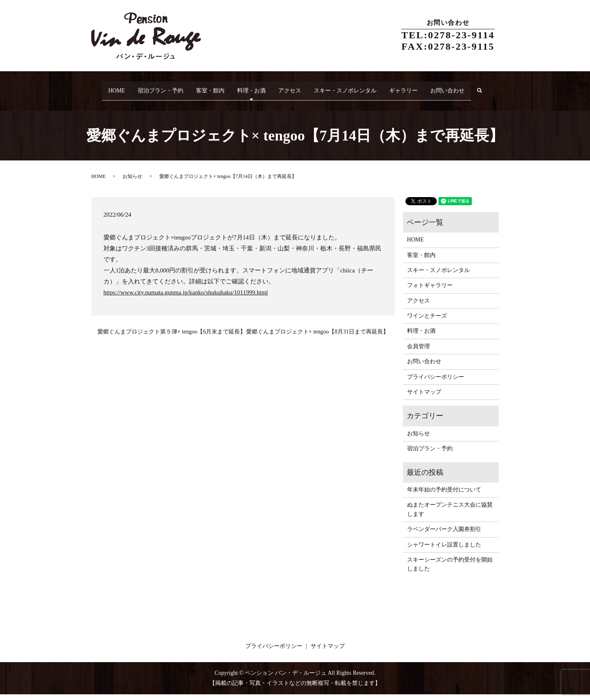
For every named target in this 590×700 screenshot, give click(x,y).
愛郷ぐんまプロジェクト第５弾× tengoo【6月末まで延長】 (172, 338)
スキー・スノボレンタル (359, 87)
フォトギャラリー (430, 291)
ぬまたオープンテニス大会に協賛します (450, 515)
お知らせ (132, 182)
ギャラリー (422, 87)
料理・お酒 (256, 87)
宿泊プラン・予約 (156, 87)
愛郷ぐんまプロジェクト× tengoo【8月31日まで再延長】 (318, 338)
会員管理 (418, 352)
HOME (108, 87)
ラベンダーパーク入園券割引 (444, 535)
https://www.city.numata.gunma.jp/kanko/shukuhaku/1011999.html (186, 298)
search (104, 100)
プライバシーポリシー (436, 383)
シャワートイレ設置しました (444, 550)
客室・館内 (211, 87)
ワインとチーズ (427, 322)
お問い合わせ (470, 87)
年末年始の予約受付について (444, 496)
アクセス (299, 87)
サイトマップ (424, 398)
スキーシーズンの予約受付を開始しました (450, 570)
